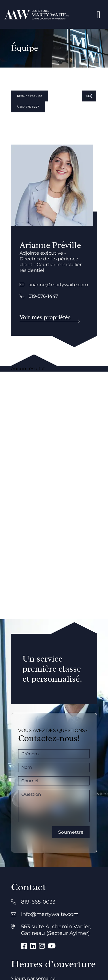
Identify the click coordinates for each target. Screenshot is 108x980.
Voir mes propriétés (45, 317)
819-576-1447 (28, 107)
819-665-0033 (38, 902)
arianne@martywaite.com (54, 285)
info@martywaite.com (50, 914)
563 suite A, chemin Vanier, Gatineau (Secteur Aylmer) (56, 930)
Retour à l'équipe (30, 96)
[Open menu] (99, 15)
